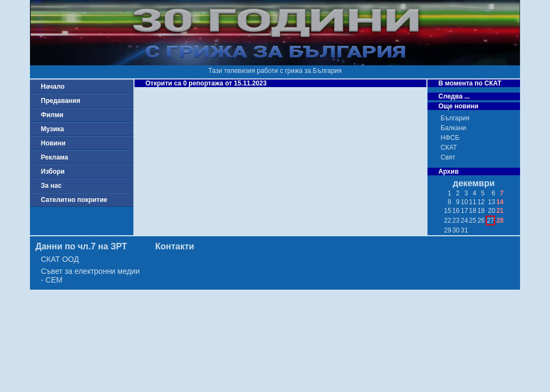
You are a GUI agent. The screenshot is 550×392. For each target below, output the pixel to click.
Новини (53, 143)
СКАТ (449, 148)
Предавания (60, 101)
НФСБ (450, 138)
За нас (51, 186)
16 (456, 211)
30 (456, 230)
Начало (53, 87)
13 (491, 202)
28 (500, 220)
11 (472, 202)
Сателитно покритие (74, 200)
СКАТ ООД (60, 259)
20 (491, 211)
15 (447, 211)
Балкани (453, 128)
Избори (53, 171)
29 (447, 230)
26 (481, 220)
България (455, 118)
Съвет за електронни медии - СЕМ (90, 275)
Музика (53, 129)
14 (500, 202)
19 (481, 211)
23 (456, 220)
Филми (52, 115)
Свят (448, 157)
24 (464, 220)
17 (464, 211)
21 (500, 211)
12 (481, 202)
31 (464, 230)
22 (447, 220)
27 (490, 220)
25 (472, 220)
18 (472, 211)
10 (464, 202)
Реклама (54, 157)
